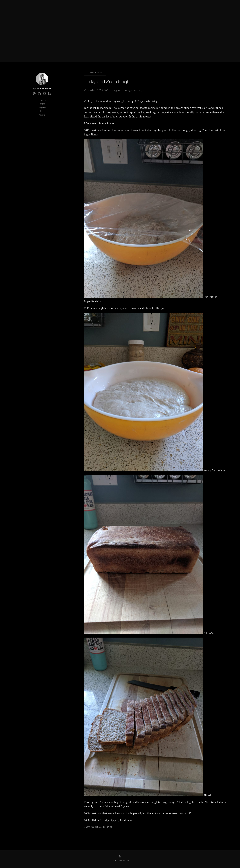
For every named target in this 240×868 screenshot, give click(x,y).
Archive (42, 115)
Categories (42, 108)
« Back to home (95, 73)
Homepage (42, 100)
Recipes (42, 104)
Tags (42, 111)
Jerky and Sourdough (107, 82)
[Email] (45, 94)
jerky (127, 90)
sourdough (138, 90)
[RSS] (50, 94)
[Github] (39, 94)
